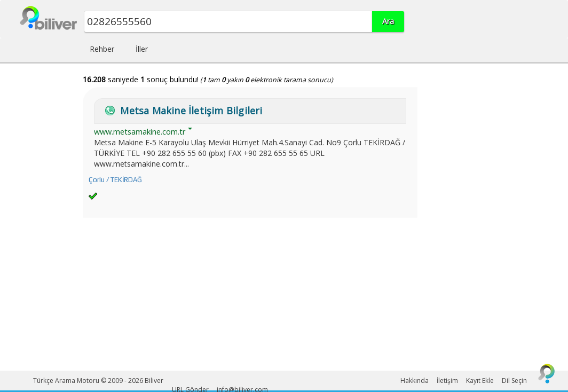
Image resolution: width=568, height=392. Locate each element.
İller (142, 49)
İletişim (447, 381)
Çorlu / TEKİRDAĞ (115, 180)
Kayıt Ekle (480, 381)
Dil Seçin (514, 381)
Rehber (102, 49)
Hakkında (415, 381)
